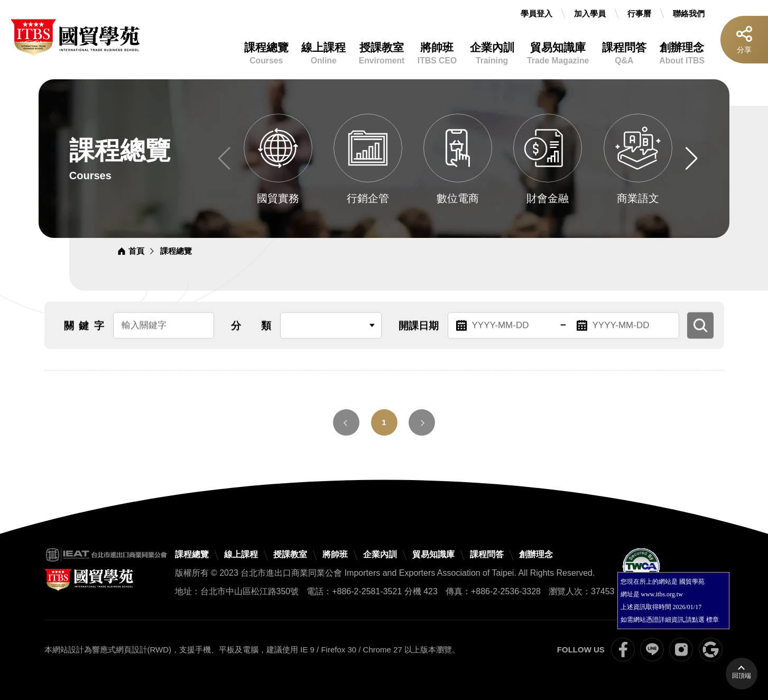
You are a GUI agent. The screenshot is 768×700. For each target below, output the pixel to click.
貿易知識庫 (558, 54)
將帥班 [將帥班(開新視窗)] (335, 554)
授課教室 (382, 54)
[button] (692, 159)
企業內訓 (492, 54)
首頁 (136, 251)
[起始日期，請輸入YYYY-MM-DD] (503, 329)
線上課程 (323, 54)
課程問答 (624, 54)
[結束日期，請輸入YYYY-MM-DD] (624, 329)
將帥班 (437, 54)
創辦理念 (682, 54)
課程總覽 (266, 54)
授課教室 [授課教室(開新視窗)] (290, 554)
